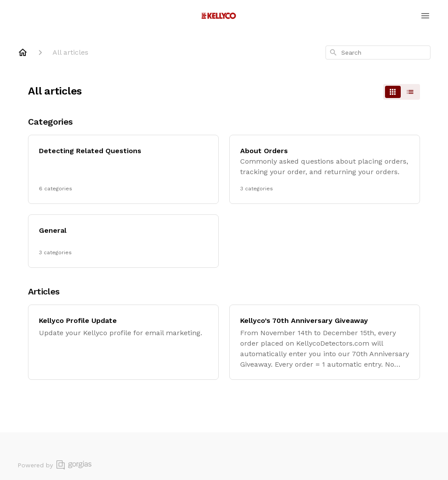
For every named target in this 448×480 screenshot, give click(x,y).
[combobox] (378, 53)
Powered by (54, 465)
